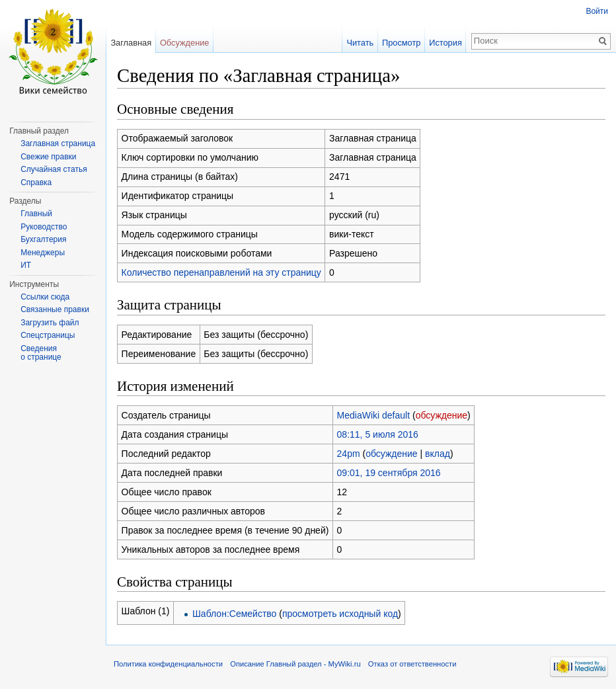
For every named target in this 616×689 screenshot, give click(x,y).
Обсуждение (185, 43)
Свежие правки (48, 157)
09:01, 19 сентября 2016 (389, 473)
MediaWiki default (374, 415)
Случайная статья (54, 169)
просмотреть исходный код (340, 614)
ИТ (26, 265)
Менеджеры (43, 253)
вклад (438, 454)
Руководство (44, 227)
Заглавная (131, 43)
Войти (597, 11)
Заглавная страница (58, 143)
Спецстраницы (48, 335)
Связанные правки (55, 309)
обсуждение (442, 415)
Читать (360, 43)
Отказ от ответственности (412, 664)
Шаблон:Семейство (234, 614)
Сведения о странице (41, 353)
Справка (36, 182)
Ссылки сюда (45, 297)
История (445, 43)
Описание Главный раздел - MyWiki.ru (295, 664)
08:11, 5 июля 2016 (378, 434)
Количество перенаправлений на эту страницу (221, 272)
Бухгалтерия (43, 239)
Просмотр (401, 43)
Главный (36, 214)
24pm (349, 454)
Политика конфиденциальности (168, 664)
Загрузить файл (50, 323)
